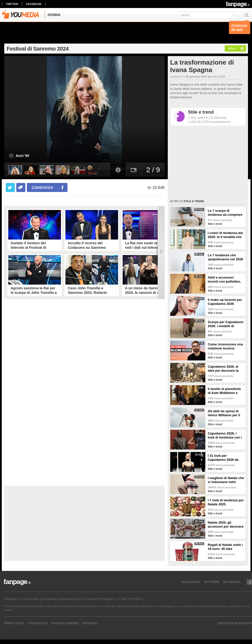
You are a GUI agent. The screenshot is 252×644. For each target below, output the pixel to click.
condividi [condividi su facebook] (42, 187)
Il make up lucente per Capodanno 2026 (225, 302)
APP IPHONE (212, 582)
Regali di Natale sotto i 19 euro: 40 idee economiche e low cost (226, 547)
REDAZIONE (90, 623)
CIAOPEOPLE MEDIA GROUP (235, 623)
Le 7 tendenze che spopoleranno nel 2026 (226, 257)
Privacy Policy (14, 623)
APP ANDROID (232, 582)
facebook (34, 4)
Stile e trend (201, 112)
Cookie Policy (38, 623)
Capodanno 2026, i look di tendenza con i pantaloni (225, 436)
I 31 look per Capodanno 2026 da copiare (223, 458)
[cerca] (208, 15)
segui (232, 48)
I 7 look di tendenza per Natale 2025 (226, 502)
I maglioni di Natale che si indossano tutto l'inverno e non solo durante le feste (226, 480)
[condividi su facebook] (21, 187)
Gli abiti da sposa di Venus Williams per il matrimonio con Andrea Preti (224, 413)
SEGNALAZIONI (191, 582)
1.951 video (196, 118)
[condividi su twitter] (10, 187)
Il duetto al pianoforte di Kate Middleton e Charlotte (224, 391)
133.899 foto (217, 118)
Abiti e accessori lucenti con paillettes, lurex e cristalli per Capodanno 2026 (224, 280)
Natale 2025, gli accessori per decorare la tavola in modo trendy (226, 525)
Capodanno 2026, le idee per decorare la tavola (223, 369)
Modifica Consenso (65, 623)
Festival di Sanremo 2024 (38, 49)
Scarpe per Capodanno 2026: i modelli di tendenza (226, 324)
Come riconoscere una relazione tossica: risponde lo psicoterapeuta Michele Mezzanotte (226, 346)
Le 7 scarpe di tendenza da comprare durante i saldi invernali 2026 (225, 213)
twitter (12, 4)
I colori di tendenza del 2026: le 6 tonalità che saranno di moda (225, 235)
